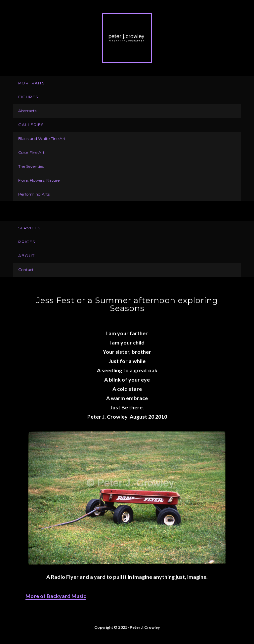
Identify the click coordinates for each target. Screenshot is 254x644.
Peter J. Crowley (127, 38)
